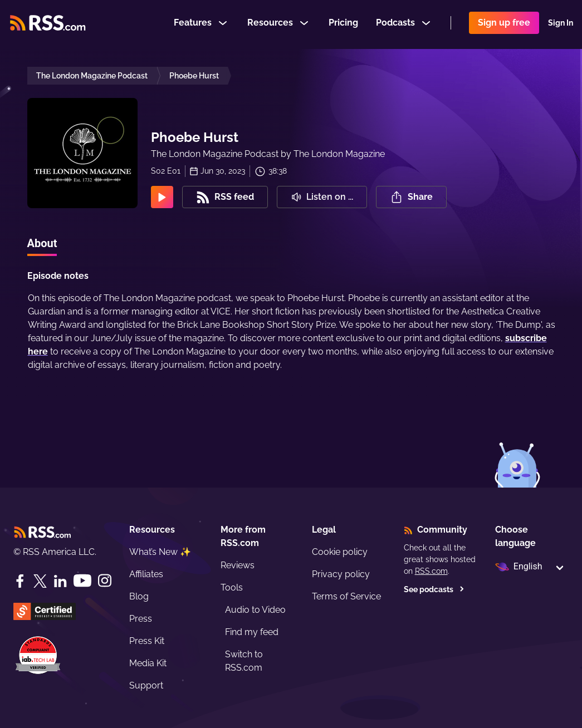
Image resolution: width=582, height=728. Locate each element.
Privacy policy (341, 574)
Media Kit (148, 663)
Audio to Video (255, 610)
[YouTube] (82, 581)
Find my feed (252, 632)
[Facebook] (20, 581)
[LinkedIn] (60, 581)
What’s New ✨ (160, 552)
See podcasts (434, 589)
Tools (232, 587)
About (42, 243)
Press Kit (147, 641)
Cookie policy (340, 552)
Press (141, 619)
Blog (139, 596)
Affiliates (146, 574)
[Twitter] (40, 581)
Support (146, 685)
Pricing (343, 24)
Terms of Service (346, 596)
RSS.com (431, 571)
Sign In (561, 24)
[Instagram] (105, 581)
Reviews (238, 565)
